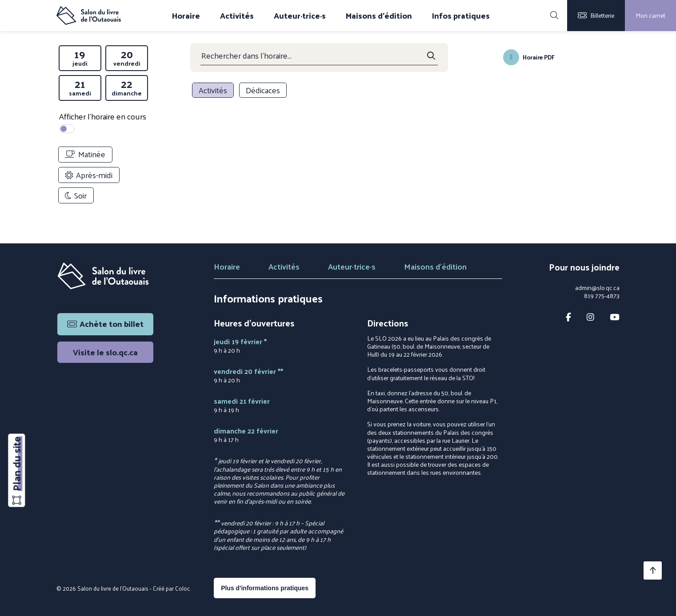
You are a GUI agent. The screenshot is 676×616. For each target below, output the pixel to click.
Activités (237, 16)
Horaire (186, 16)
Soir (76, 195)
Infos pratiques (461, 16)
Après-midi (89, 175)
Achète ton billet (105, 324)
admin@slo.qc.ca (597, 288)
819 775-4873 (602, 296)
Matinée (85, 154)
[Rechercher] (554, 16)
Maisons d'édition (379, 16)
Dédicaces (263, 90)
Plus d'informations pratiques (265, 588)
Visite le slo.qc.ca (105, 352)
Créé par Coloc (171, 588)
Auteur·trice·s (300, 16)
